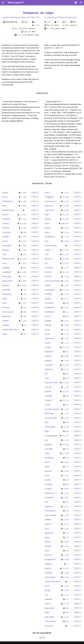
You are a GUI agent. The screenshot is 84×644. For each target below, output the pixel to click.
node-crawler (50, 515)
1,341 (66, 617)
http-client (35, 17)
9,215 (66, 524)
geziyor (48, 299)
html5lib (6, 228)
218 (25, 308)
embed (5, 321)
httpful (48, 542)
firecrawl (49, 626)
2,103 (24, 321)
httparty (48, 356)
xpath (5, 299)
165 (49, 22)
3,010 (24, 206)
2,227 (24, 303)
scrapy (48, 347)
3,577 (66, 507)
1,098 (66, 555)
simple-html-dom (10, 330)
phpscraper (50, 608)
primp (47, 316)
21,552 (23, 215)
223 (25, 255)
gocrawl (48, 471)
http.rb (48, 604)
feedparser (31, 13)
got (46, 263)
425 (67, 613)
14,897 (66, 263)
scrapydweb (50, 559)
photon (48, 568)
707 (67, 352)
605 (67, 423)
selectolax (7, 246)
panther (48, 520)
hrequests (49, 497)
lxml (4, 206)
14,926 (23, 286)
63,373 (66, 365)
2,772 (66, 299)
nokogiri (6, 237)
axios (47, 223)
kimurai (48, 555)
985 (67, 374)
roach (47, 586)
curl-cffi (48, 387)
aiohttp (48, 219)
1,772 (24, 277)
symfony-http (51, 418)
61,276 (66, 347)
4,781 (66, 440)
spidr (47, 551)
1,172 (66, 343)
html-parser (15, 17)
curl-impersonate (52, 281)
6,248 (24, 237)
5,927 (66, 321)
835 (67, 551)
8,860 (66, 210)
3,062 (66, 520)
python (7, 17)
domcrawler (7, 281)
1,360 (66, 573)
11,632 (66, 454)
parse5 (5, 193)
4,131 (66, 370)
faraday (48, 321)
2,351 (37, 25)
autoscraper (50, 577)
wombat (48, 573)
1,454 (66, 586)
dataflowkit (49, 312)
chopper (6, 325)
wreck (47, 405)
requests (49, 206)
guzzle (48, 391)
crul (46, 502)
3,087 (66, 489)
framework (26, 17)
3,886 (24, 193)
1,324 (24, 241)
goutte (48, 524)
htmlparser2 (8, 201)
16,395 (66, 219)
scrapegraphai (51, 436)
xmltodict (6, 219)
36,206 (23, 272)
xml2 (61, 48)
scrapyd (48, 489)
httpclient (49, 352)
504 (67, 316)
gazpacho (7, 316)
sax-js (5, 197)
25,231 (66, 255)
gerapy (48, 590)
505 (67, 480)
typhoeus (49, 369)
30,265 (23, 224)
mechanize (50, 201)
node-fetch (50, 210)
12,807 (66, 569)
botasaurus (50, 493)
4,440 (66, 202)
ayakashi (49, 599)
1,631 (66, 286)
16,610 (66, 290)
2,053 (66, 471)
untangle (6, 268)
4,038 (24, 281)
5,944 (66, 281)
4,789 (24, 202)
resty (47, 453)
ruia (46, 595)
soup (4, 303)
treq (46, 422)
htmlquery (7, 294)
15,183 (66, 215)
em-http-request (52, 409)
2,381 (24, 250)
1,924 (66, 529)
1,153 (24, 197)
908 (67, 432)
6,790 (66, 515)
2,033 (66, 418)
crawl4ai (48, 365)
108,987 (65, 224)
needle (48, 285)
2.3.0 (50, 29)
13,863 (23, 259)
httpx (47, 215)
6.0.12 (20, 35)
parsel (5, 241)
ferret (47, 462)
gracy (47, 537)
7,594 (66, 277)
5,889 (66, 356)
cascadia (6, 290)
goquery (6, 285)
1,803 (66, 542)
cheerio (6, 223)
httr (46, 374)
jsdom (5, 215)
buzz (47, 528)
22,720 (66, 400)
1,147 (66, 330)
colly (47, 254)
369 (67, 622)
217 (67, 599)
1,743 (66, 595)
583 (67, 608)
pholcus (48, 276)
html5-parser (8, 312)
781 (25, 294)
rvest (54, 48)
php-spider (49, 617)
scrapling (6, 272)
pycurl (47, 330)
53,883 (66, 206)
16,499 (66, 259)
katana (48, 259)
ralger (49, 13)
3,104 (66, 604)
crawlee (48, 400)
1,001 (66, 498)
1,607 (24, 246)
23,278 (66, 436)
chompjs (6, 307)
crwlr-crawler (50, 621)
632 (25, 268)
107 (67, 502)
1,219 (66, 409)
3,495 (66, 591)
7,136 (66, 577)
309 (25, 233)
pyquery (6, 250)
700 (25, 312)
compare (35, 193)
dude (47, 612)
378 (67, 405)
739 (25, 299)
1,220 (24, 228)
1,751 (66, 387)
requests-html (9, 259)
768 (25, 316)
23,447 (66, 392)
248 (67, 538)
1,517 (24, 263)
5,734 (24, 219)
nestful (48, 480)
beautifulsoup (8, 210)
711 (67, 312)
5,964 (66, 462)
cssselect (7, 232)
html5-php (7, 276)
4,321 (66, 493)
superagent (50, 290)
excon (47, 343)
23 (25, 325)
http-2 (47, 431)
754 (25, 290)
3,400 (66, 560)
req (46, 440)
